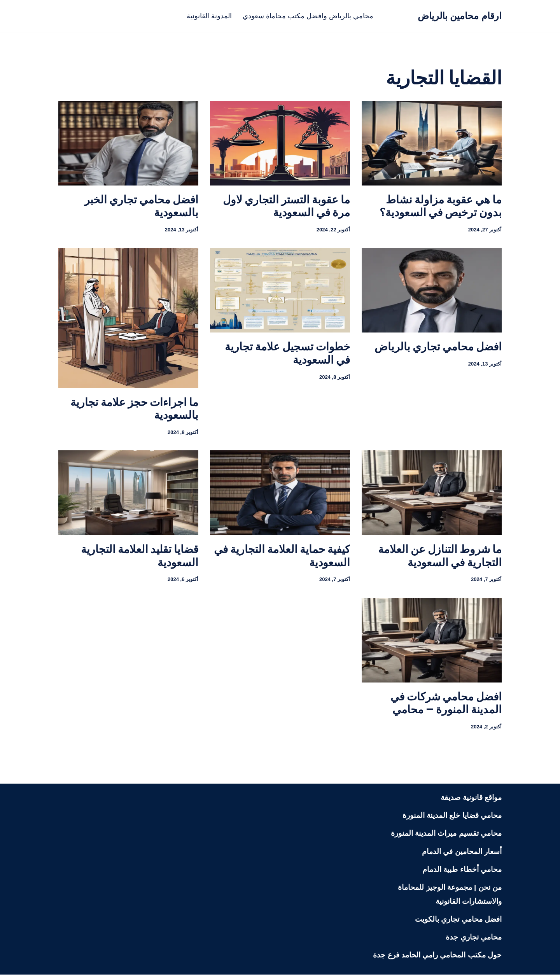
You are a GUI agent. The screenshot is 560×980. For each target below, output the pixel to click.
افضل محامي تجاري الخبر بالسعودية (141, 206)
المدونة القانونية (206, 16)
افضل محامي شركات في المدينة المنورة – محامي (446, 707)
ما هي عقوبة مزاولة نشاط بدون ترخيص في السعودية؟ (441, 206)
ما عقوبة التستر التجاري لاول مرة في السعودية (286, 206)
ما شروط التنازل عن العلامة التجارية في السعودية (440, 559)
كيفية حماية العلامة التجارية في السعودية (282, 559)
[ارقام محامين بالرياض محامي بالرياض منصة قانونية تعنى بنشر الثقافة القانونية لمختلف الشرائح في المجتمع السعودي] (460, 16)
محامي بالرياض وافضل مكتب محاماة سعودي (310, 16)
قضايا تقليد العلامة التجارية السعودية (140, 559)
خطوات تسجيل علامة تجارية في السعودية (287, 355)
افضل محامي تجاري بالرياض (438, 348)
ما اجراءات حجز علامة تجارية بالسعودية (134, 410)
